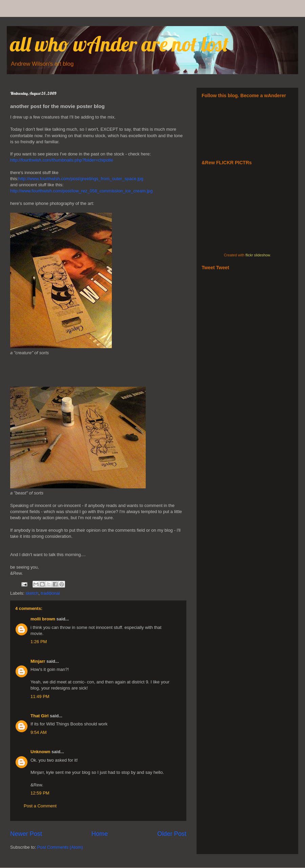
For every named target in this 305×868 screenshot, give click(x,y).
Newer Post (26, 834)
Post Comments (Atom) (60, 847)
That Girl (39, 716)
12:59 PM (40, 793)
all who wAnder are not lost (119, 44)
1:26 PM (39, 642)
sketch (32, 593)
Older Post (172, 834)
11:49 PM (40, 696)
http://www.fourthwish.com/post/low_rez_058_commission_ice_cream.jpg (82, 191)
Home (100, 834)
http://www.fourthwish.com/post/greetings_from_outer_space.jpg (81, 179)
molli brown (43, 619)
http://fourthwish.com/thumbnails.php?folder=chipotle (62, 160)
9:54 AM (39, 732)
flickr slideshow (258, 255)
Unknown (40, 752)
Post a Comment (40, 806)
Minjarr (38, 661)
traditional (50, 593)
